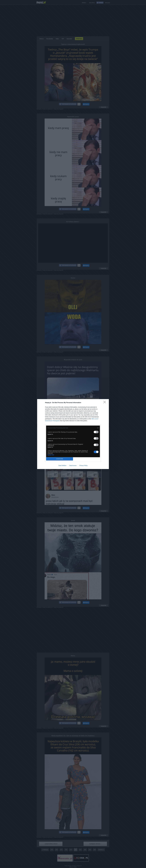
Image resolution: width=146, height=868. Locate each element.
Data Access (73, 465)
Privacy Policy (83, 465)
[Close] (105, 403)
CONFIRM (60, 459)
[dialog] (73, 434)
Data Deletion (62, 465)
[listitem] (73, 428)
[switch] (96, 432)
